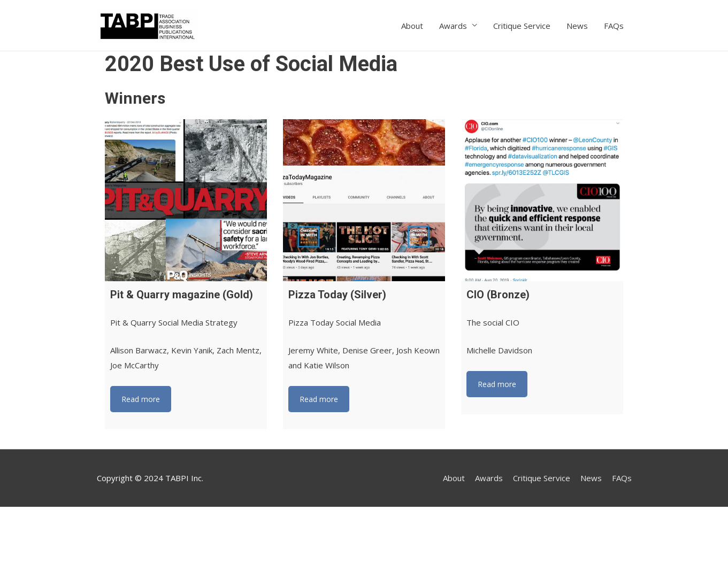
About (412, 26)
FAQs (614, 26)
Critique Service (522, 26)
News (577, 26)
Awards (453, 26)
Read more (141, 399)
